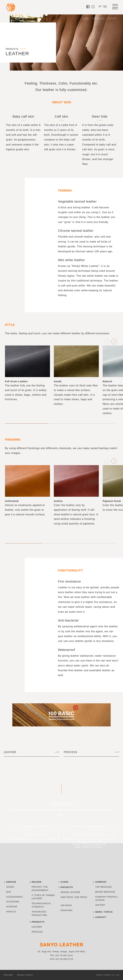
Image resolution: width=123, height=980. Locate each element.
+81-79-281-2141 (64, 955)
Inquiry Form (35, 835)
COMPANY (101, 882)
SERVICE (11, 882)
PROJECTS (67, 887)
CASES (64, 882)
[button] (114, 341)
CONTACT (101, 917)
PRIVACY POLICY (25, 975)
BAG (9, 892)
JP (100, 6)
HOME (86, 18)
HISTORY (100, 905)
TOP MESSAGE (104, 887)
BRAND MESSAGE (105, 892)
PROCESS (70, 752)
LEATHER (10, 752)
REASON (37, 882)
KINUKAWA (67, 910)
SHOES (10, 887)
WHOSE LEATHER (70, 892)
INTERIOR (12, 907)
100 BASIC (66, 905)
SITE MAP (8, 975)
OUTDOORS (13, 902)
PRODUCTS (98, 18)
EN (105, 6)
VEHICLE (11, 912)
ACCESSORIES (14, 897)
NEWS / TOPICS (104, 912)
